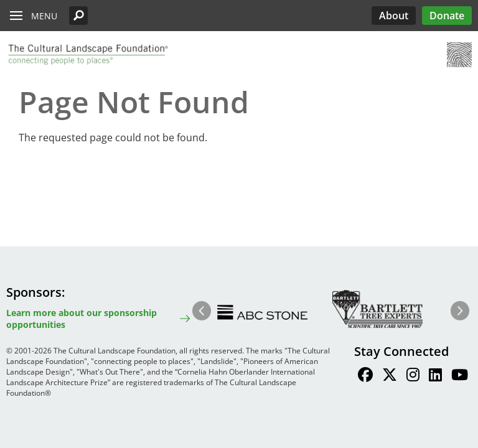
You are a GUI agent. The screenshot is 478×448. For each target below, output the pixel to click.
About (394, 16)
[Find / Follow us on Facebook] (365, 376)
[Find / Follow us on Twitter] (390, 376)
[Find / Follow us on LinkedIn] (435, 376)
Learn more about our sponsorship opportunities (82, 319)
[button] (78, 16)
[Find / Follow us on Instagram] (413, 376)
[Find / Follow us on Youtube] (460, 376)
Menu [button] (44, 16)
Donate (447, 16)
